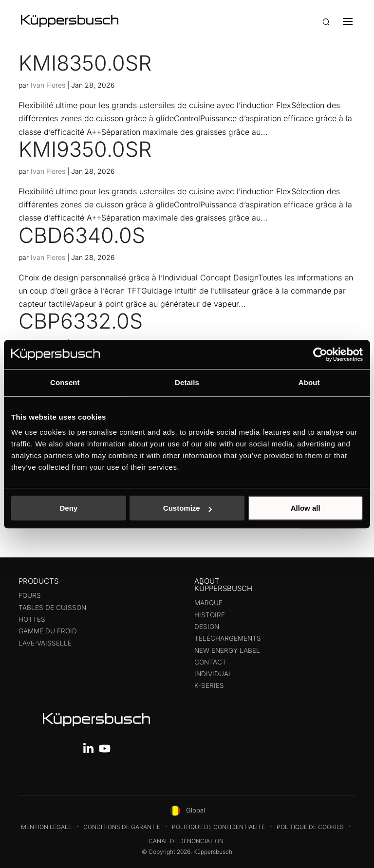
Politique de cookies (310, 827)
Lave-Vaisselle (45, 643)
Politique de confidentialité (218, 827)
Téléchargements (228, 638)
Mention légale (46, 827)
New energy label (227, 650)
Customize (187, 508)
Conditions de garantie (122, 827)
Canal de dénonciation (186, 841)
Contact (210, 662)
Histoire (210, 615)
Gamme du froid (48, 631)
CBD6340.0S (82, 235)
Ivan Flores (48, 85)
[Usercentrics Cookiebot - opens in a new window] (320, 354)
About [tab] (309, 382)
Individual (213, 674)
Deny (68, 508)
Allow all (306, 508)
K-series (209, 685)
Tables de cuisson (52, 608)
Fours (30, 595)
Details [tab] (187, 382)
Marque (208, 603)
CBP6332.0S (81, 321)
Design (207, 627)
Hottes (32, 619)
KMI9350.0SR (85, 149)
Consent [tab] (65, 382)
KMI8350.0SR (85, 63)
